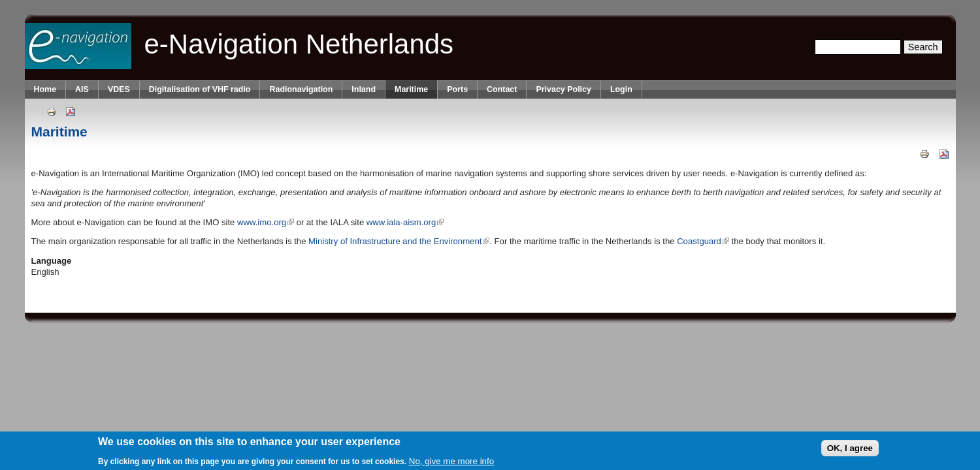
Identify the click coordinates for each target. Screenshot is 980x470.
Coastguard (703, 241)
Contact (502, 89)
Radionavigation (301, 89)
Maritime (411, 89)
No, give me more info (451, 462)
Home (45, 89)
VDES (119, 89)
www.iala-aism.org (405, 222)
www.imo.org (266, 222)
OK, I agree (850, 449)
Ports (457, 89)
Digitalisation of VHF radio (200, 89)
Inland (364, 89)
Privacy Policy (563, 89)
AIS (82, 89)
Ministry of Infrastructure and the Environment (399, 241)
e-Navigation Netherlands (299, 44)
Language (52, 261)
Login (621, 89)
